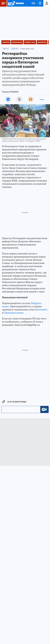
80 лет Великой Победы (17, 402)
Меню (3, 3)
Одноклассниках (14, 313)
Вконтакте (41, 310)
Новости (6, 42)
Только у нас (30, 42)
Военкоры (42, 42)
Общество (15, 49)
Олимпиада (17, 42)
